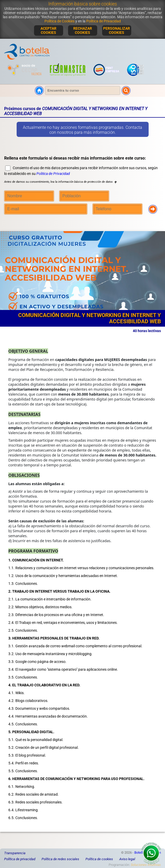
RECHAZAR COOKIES (83, 30)
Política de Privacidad (104, 21)
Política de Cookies (60, 21)
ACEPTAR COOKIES (48, 30)
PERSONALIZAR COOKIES (117, 30)
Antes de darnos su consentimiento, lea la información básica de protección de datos (60, 182)
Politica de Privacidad (53, 174)
